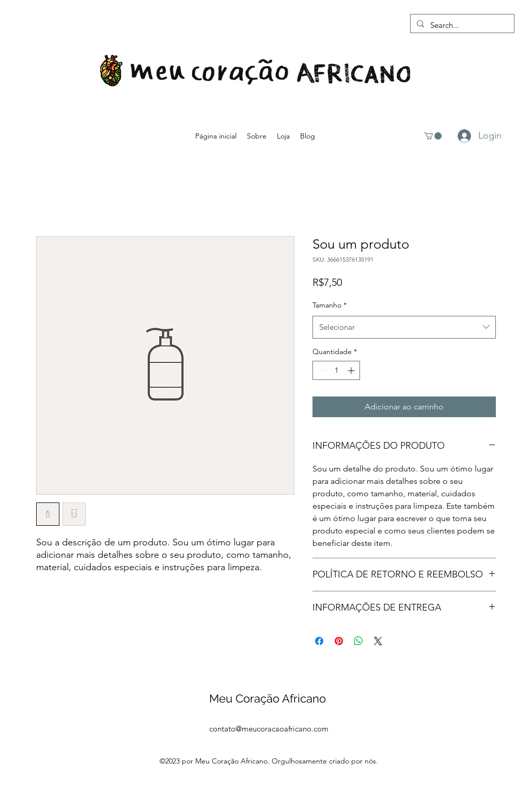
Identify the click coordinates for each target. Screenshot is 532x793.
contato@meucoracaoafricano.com (269, 729)
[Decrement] (320, 370)
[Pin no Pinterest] (339, 641)
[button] (433, 136)
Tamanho (330, 305)
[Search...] (461, 25)
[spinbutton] (336, 370)
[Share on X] (378, 641)
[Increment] (352, 370)
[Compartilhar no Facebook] (319, 641)
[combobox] (404, 327)
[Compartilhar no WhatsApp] (358, 641)
